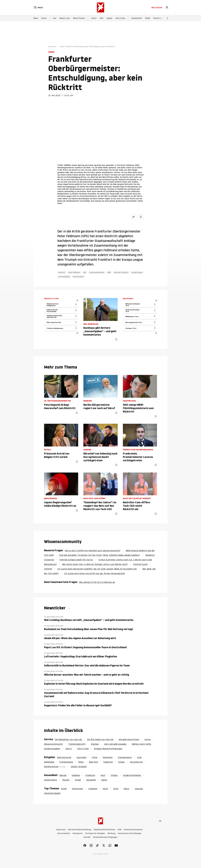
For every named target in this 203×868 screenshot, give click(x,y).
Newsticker (55, 608)
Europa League (137, 272)
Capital (109, 19)
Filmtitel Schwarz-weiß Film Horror (76, 560)
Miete (81, 762)
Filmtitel (48, 569)
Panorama (158, 19)
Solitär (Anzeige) (79, 766)
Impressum (61, 830)
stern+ (94, 19)
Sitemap (95, 744)
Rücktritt (62, 272)
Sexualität (91, 780)
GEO (102, 19)
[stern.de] (101, 8)
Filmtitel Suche (140, 564)
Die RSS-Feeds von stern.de (100, 739)
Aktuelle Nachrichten (129, 739)
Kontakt (87, 837)
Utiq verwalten (64, 833)
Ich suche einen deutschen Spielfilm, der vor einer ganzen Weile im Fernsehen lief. (97, 569)
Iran (55, 19)
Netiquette (78, 833)
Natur (127, 789)
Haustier (139, 789)
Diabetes (76, 775)
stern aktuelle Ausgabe (115, 744)
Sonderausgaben (52, 749)
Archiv (148, 739)
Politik (148, 19)
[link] (167, 8)
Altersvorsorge (64, 757)
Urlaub (121, 762)
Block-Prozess (79, 19)
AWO (109, 272)
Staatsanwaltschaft (97, 272)
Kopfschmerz (51, 780)
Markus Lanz (65, 19)
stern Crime (120, 19)
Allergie (63, 775)
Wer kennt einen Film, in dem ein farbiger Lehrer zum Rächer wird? (95, 564)
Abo (157, 8)
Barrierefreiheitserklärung (80, 830)
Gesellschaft (137, 19)
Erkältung (90, 775)
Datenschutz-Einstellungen (130, 833)
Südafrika (108, 762)
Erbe (139, 757)
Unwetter (93, 789)
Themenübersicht (77, 744)
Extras (44, 19)
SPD (85, 272)
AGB (119, 830)
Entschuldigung (64, 277)
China (95, 757)
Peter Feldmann (74, 272)
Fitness (114, 775)
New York (93, 762)
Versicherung (136, 762)
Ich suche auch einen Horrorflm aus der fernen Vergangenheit (95, 573)
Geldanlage (49, 762)
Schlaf (78, 780)
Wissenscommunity (53, 744)
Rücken (66, 780)
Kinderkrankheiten (132, 775)
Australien (82, 757)
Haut (103, 775)
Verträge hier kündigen (95, 833)
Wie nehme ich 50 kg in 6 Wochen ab (97, 582)
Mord (105, 789)
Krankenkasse (66, 762)
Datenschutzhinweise (133, 830)
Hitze (116, 789)
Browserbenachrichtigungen (105, 837)
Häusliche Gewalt (52, 793)
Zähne (104, 780)
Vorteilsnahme (78, 277)
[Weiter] (167, 19)
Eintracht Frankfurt (121, 272)
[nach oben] (160, 821)
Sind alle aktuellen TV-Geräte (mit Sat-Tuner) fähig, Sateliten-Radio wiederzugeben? (100, 555)
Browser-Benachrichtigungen (108, 749)
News (36, 19)
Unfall (64, 789)
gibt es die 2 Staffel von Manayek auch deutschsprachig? (93, 550)
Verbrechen (77, 789)
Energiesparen (125, 757)
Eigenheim (108, 757)
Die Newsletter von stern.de (69, 739)
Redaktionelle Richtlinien (104, 830)
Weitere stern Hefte (141, 744)
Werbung (111, 833)
